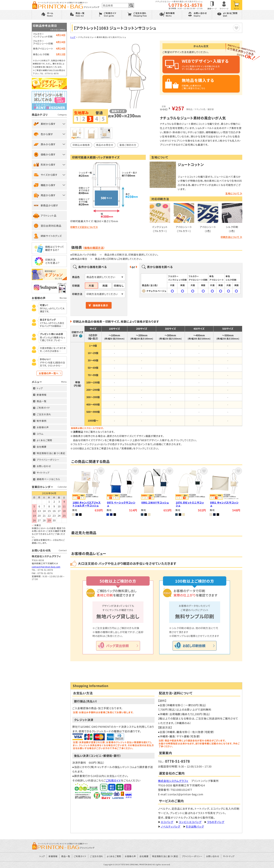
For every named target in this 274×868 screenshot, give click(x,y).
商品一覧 (42, 401)
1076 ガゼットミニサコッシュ (190, 504)
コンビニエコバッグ (190, 822)
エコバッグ (167, 822)
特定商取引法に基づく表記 (51, 453)
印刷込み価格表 (81, 145)
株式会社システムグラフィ (173, 781)
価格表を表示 (100, 305)
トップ (73, 37)
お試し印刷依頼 (194, 646)
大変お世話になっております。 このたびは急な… (53, 350)
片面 (91, 286)
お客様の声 (43, 427)
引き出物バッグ (195, 826)
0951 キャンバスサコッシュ (224, 504)
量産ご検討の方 (128, 145)
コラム (40, 434)
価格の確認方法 (94, 248)
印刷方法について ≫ (231, 237)
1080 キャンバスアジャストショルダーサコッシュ (87, 504)
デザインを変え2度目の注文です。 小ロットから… (52, 364)
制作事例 (42, 421)
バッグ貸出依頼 (117, 646)
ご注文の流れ (44, 414)
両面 (105, 286)
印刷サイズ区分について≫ (84, 227)
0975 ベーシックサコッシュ (121, 504)
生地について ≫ (234, 193)
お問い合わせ (44, 466)
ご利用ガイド (113, 780)
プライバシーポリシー (48, 460)
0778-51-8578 (187, 5)
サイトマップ (43, 473)
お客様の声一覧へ (49, 373)
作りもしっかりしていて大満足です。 (52, 310)
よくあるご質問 (44, 440)
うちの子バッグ (216, 822)
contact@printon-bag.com (46, 567)
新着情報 (42, 395)
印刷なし (119, 286)
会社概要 (42, 447)
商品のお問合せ (105, 145)
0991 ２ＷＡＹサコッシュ (155, 502)
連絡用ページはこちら (48, 479)
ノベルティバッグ (171, 826)
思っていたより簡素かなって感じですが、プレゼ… (52, 339)
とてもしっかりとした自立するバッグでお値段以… (52, 325)
